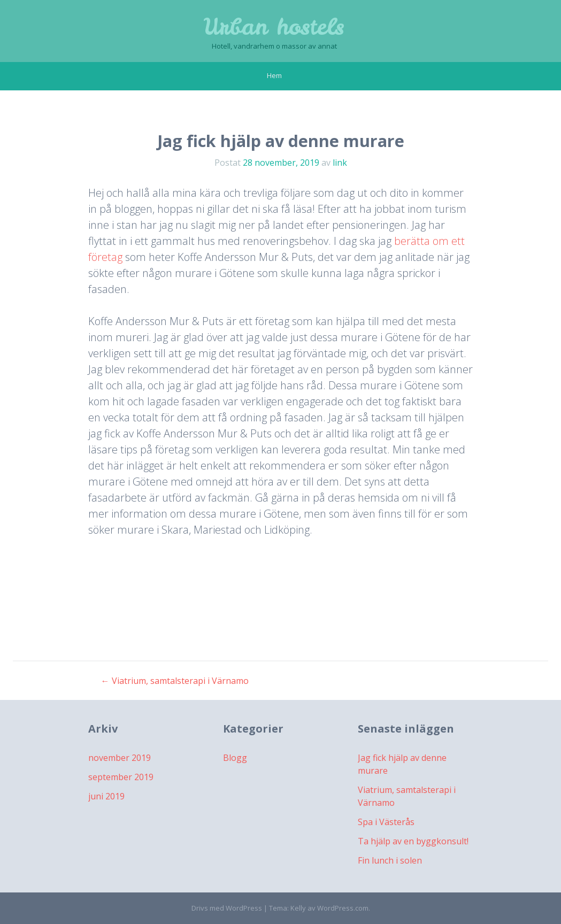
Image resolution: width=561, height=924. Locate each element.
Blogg (235, 758)
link (340, 163)
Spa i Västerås (386, 822)
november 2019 (120, 758)
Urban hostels (274, 27)
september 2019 (121, 777)
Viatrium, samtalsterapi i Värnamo (175, 681)
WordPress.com (343, 908)
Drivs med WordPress (227, 908)
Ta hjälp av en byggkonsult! (413, 841)
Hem (274, 75)
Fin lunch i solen (390, 860)
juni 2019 (106, 796)
